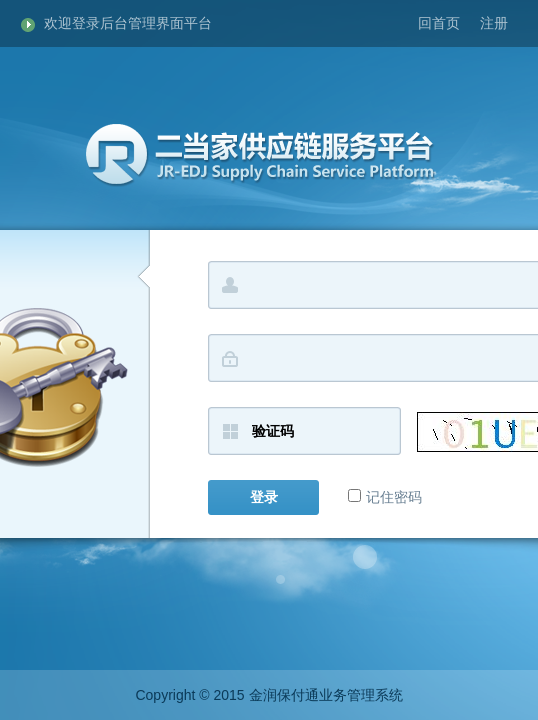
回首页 (439, 23)
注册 (494, 23)
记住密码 (385, 497)
